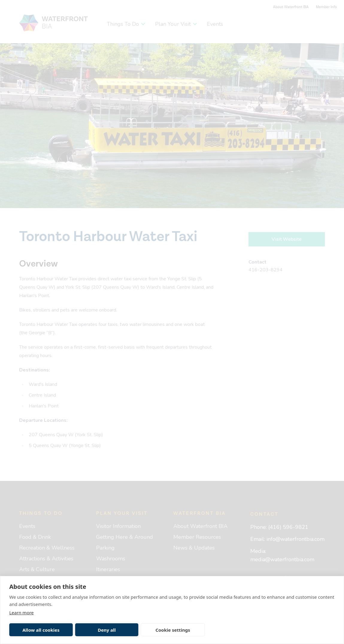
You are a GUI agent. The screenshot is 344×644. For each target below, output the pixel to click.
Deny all (107, 630)
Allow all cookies (41, 630)
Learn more (22, 613)
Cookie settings (173, 630)
